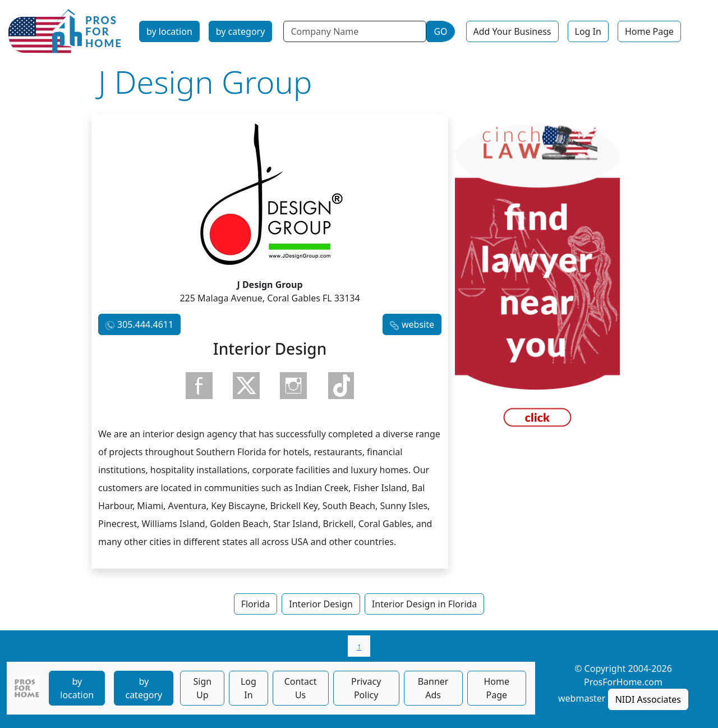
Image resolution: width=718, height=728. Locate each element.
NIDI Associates (648, 699)
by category (241, 31)
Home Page (649, 31)
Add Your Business (512, 31)
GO (440, 31)
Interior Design (321, 604)
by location (169, 31)
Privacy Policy (366, 688)
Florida (256, 604)
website (418, 324)
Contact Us (301, 688)
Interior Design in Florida (425, 604)
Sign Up (202, 688)
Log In (588, 31)
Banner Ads (433, 688)
